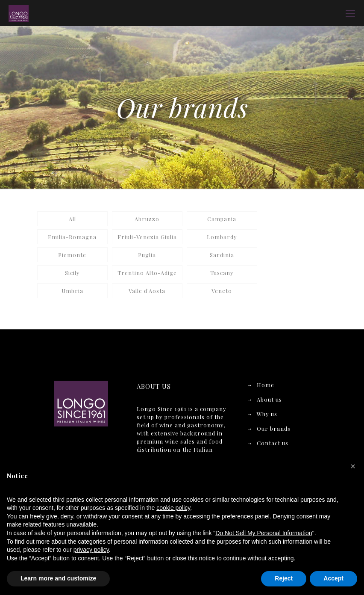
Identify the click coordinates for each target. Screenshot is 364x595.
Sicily (72, 273)
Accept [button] (333, 578)
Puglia (147, 255)
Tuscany (222, 273)
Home (266, 385)
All (72, 219)
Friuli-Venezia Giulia (147, 237)
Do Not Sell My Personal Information (264, 533)
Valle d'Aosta (147, 291)
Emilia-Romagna (72, 237)
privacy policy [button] (91, 550)
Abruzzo (147, 219)
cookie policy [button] (173, 508)
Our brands (274, 428)
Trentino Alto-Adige (147, 273)
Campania (222, 219)
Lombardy (222, 237)
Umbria (72, 291)
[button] (353, 466)
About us (269, 399)
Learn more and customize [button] (58, 578)
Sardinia (222, 255)
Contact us (273, 443)
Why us (267, 414)
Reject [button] (284, 578)
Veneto (222, 291)
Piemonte (72, 255)
